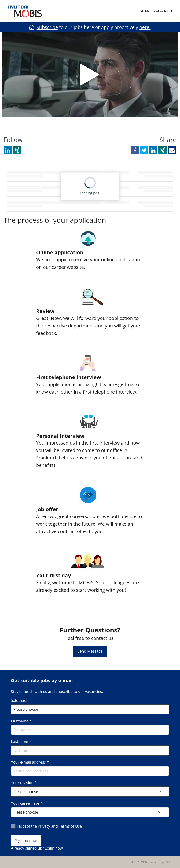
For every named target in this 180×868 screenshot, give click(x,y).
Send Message (90, 651)
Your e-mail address (30, 762)
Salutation (20, 700)
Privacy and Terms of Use (60, 826)
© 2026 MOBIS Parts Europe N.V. (151, 862)
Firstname (21, 721)
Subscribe (47, 27)
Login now (54, 848)
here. (145, 27)
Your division (24, 783)
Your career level (27, 803)
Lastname (21, 742)
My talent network (157, 11)
